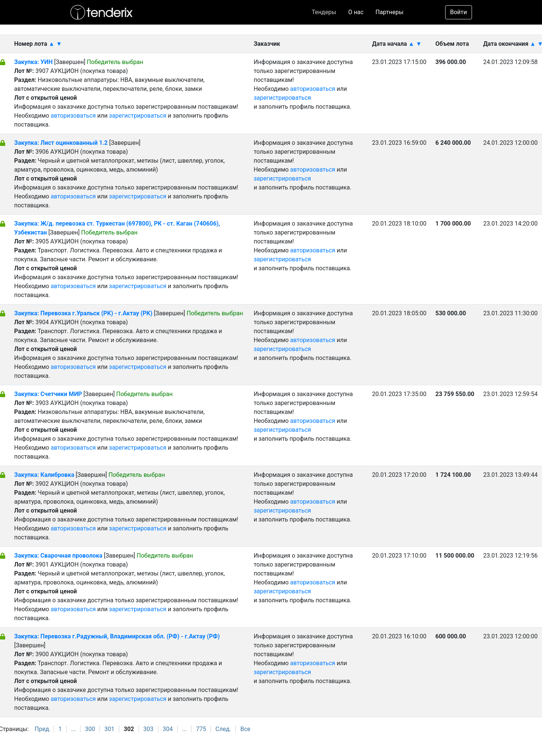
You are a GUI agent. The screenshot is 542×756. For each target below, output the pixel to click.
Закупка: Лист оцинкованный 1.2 (61, 143)
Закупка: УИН (33, 62)
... (74, 729)
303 (148, 729)
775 (201, 729)
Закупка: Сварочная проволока (59, 556)
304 (168, 729)
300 (90, 729)
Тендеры (324, 12)
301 (109, 729)
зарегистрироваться (138, 116)
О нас (356, 12)
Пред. (43, 729)
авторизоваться (73, 116)
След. (223, 729)
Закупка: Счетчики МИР (49, 394)
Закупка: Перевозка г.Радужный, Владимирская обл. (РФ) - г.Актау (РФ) (117, 636)
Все (245, 729)
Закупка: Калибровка (45, 475)
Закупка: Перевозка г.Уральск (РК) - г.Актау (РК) (83, 313)
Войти (458, 12)
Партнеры (389, 12)
